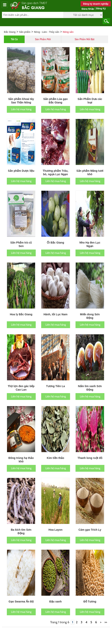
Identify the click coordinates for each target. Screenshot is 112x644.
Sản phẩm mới (43, 33)
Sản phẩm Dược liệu (21, 165)
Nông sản (68, 26)
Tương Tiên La (55, 380)
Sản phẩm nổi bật (85, 33)
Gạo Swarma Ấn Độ (21, 595)
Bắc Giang (33, 7)
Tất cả (14, 33)
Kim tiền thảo (56, 452)
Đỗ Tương (90, 595)
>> (106, 616)
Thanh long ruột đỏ (90, 452)
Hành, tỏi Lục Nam (56, 308)
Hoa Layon (56, 524)
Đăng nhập (88, 9)
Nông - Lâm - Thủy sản (47, 26)
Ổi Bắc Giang (55, 236)
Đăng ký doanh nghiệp (96, 4)
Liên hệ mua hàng (21, 103)
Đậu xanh (56, 595)
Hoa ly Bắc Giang (21, 308)
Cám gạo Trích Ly (90, 524)
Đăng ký (101, 9)
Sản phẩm (25, 26)
